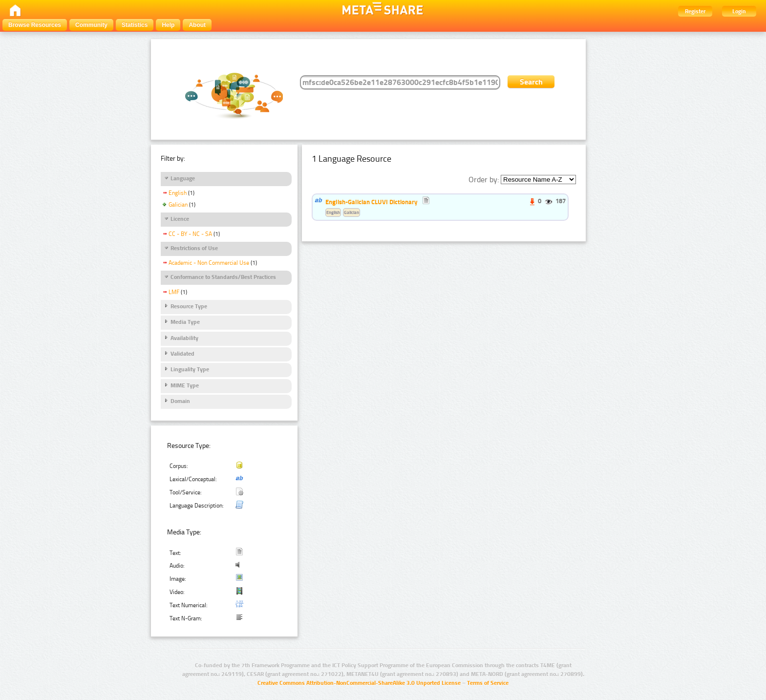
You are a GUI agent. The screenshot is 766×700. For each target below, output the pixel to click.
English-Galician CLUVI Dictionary (372, 202)
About (197, 25)
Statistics (135, 25)
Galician (178, 205)
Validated (182, 354)
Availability (184, 338)
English (178, 193)
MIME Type (185, 385)
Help (168, 25)
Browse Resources (35, 25)
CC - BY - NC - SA (190, 234)
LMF (174, 292)
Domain (180, 401)
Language (183, 178)
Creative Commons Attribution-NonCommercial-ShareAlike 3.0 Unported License (359, 683)
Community (91, 25)
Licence (180, 219)
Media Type (185, 322)
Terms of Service (488, 683)
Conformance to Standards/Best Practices (223, 277)
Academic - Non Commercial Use (209, 263)
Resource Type (189, 306)
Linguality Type (190, 369)
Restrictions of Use (194, 248)
